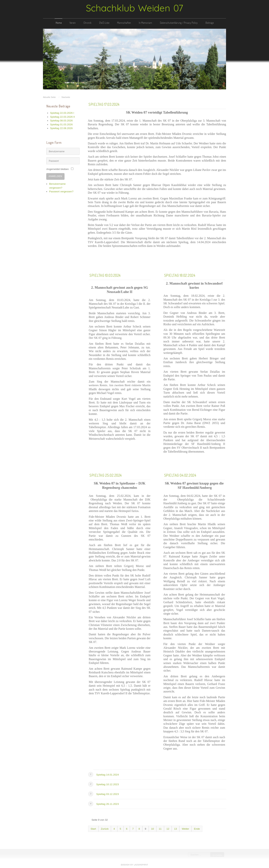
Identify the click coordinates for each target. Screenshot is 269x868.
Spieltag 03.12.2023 (108, 794)
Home (59, 23)
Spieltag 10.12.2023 (108, 784)
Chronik (87, 23)
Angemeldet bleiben (58, 169)
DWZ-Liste (104, 23)
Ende (197, 828)
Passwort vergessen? (61, 191)
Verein (73, 23)
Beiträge (210, 23)
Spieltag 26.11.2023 (108, 803)
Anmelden (55, 176)
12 (168, 828)
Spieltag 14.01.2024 (108, 774)
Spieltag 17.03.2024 (104, 104)
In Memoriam (145, 23)
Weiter (185, 828)
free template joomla (134, 865)
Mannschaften (124, 23)
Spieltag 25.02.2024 (106, 475)
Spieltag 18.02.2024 (180, 275)
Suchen (217, 855)
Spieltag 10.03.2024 (105, 275)
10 (153, 828)
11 (160, 828)
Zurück (105, 828)
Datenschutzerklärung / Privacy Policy (179, 23)
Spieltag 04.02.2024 (180, 475)
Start (93, 828)
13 (176, 828)
